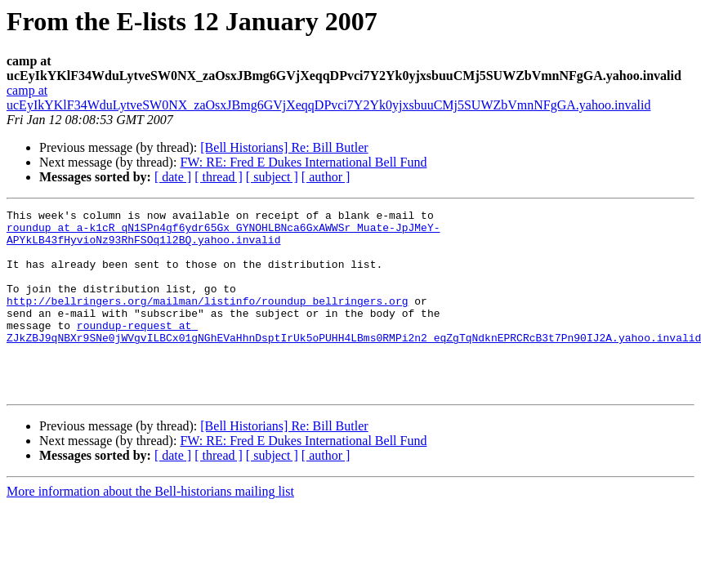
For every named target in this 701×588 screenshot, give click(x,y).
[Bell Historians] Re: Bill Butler (284, 147)
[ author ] (326, 177)
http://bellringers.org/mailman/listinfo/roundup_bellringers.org (207, 320)
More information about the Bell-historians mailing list (150, 528)
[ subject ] (272, 177)
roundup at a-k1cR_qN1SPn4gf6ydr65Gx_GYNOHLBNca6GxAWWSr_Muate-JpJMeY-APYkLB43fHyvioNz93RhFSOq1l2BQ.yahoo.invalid (223, 239)
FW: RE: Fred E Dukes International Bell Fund (303, 162)
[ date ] (173, 177)
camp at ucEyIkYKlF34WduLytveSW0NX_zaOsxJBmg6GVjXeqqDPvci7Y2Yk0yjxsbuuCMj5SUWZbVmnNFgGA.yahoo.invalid (328, 98)
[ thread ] (219, 177)
